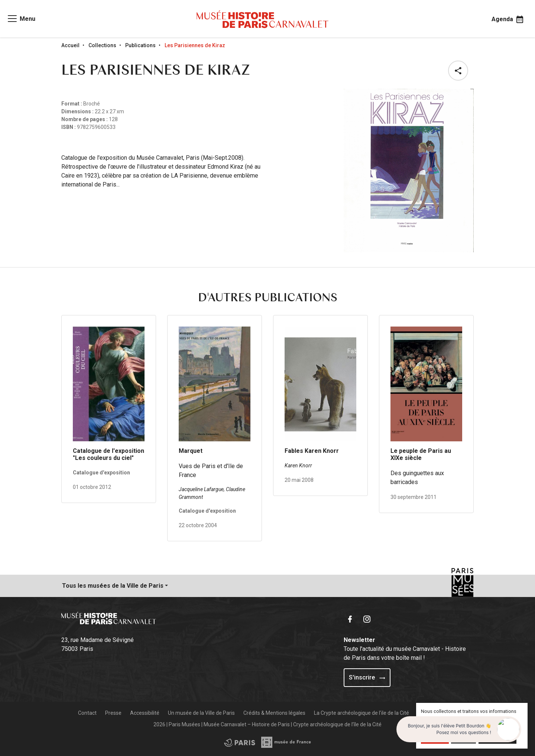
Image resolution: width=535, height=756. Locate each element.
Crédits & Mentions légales (274, 713)
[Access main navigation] (21, 19)
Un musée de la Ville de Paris (201, 713)
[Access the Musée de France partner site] (240, 742)
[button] (460, 71)
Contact (87, 713)
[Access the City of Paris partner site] (286, 742)
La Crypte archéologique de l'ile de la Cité (361, 713)
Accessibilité (145, 713)
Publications (140, 45)
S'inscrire (367, 677)
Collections (102, 45)
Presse (113, 713)
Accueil (70, 45)
